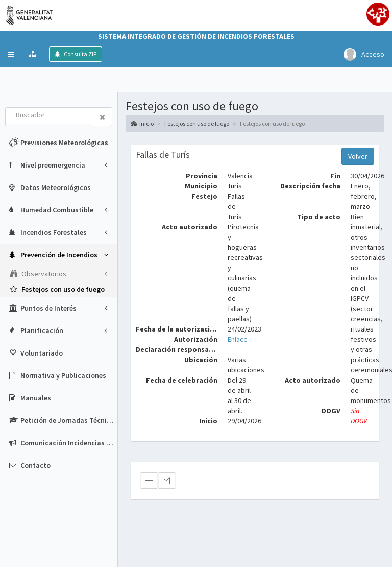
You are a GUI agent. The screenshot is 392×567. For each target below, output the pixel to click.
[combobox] (50, 116)
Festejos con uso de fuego (197, 123)
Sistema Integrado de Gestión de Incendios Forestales (196, 36)
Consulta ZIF (80, 54)
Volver (358, 156)
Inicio (142, 123)
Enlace (238, 339)
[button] (11, 54)
